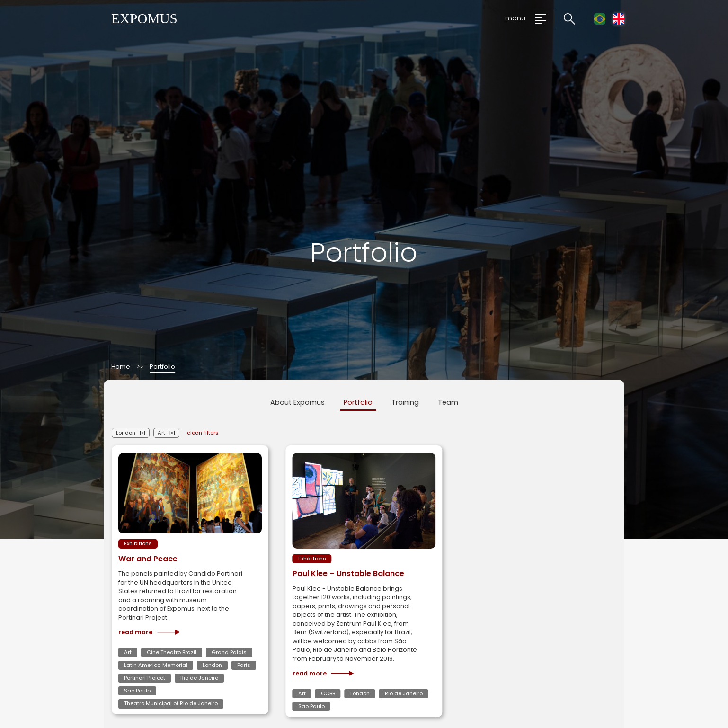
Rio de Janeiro (199, 678)
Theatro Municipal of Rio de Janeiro (171, 703)
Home (121, 367)
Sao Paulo (137, 691)
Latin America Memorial (156, 665)
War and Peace (148, 559)
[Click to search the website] (564, 19)
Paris (244, 665)
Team (448, 402)
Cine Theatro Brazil (172, 652)
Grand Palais (229, 652)
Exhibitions (138, 543)
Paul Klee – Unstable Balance (348, 573)
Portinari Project (145, 678)
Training (405, 402)
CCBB (328, 693)
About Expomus (297, 402)
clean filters (203, 433)
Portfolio (358, 402)
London (126, 433)
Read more (149, 632)
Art (161, 433)
